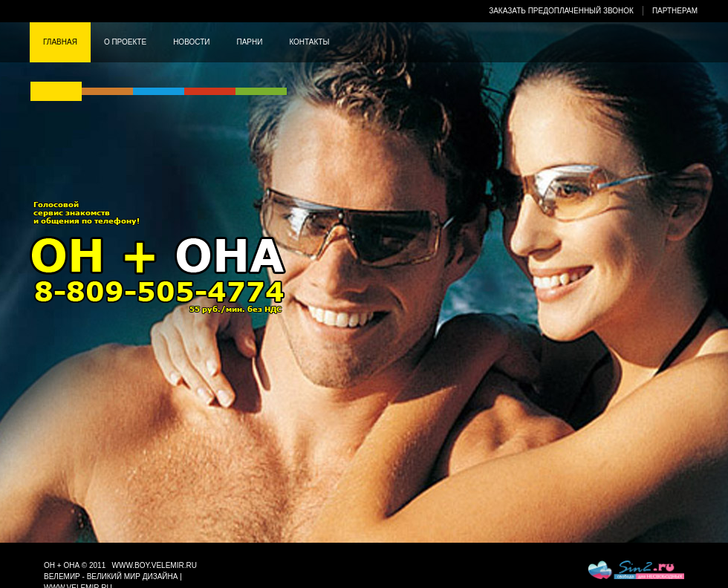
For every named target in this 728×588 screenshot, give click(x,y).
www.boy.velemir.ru (155, 565)
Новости (191, 42)
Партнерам (675, 11)
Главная (60, 42)
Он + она (208, 170)
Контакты (309, 42)
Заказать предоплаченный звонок (561, 11)
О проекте (125, 42)
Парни (249, 42)
